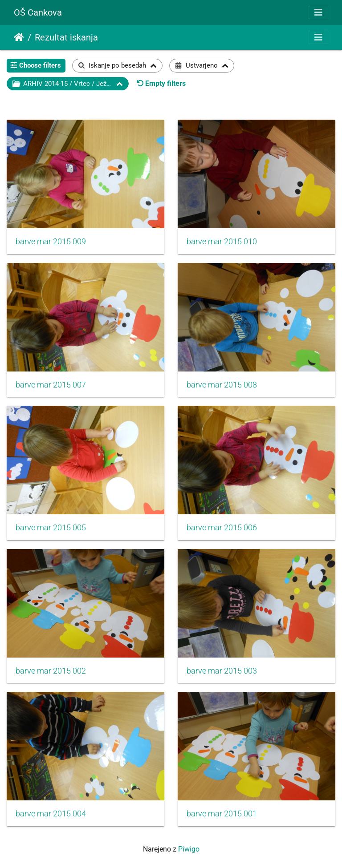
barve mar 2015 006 (222, 528)
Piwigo (189, 849)
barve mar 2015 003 (222, 671)
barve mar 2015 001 (222, 814)
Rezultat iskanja (66, 37)
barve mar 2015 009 (51, 242)
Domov (19, 37)
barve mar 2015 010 (222, 242)
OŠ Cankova (38, 12)
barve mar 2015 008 (222, 385)
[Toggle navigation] (318, 12)
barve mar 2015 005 (51, 528)
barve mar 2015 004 (51, 814)
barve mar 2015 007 (51, 385)
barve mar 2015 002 (51, 671)
